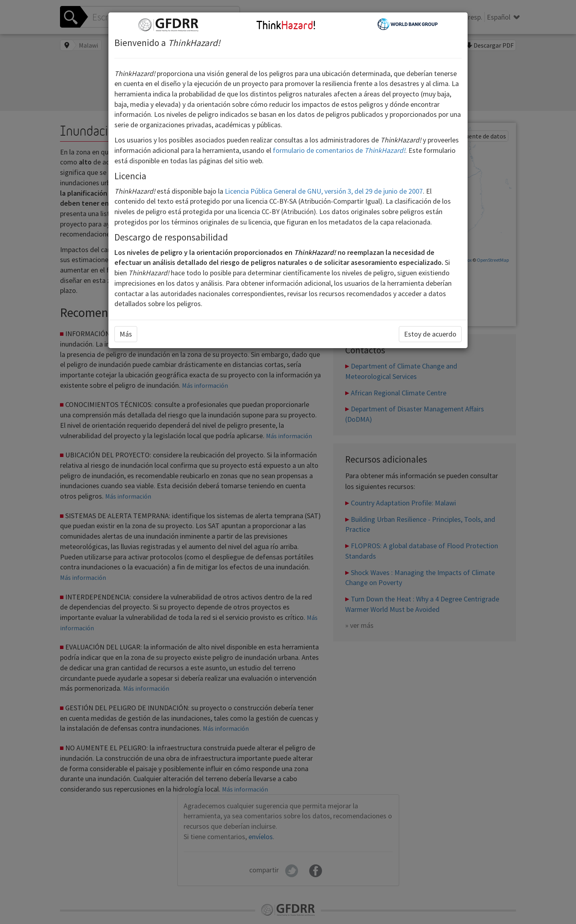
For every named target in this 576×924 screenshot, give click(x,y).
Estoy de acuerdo (430, 334)
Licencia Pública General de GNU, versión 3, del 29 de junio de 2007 (324, 191)
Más (126, 334)
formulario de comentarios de (339, 150)
